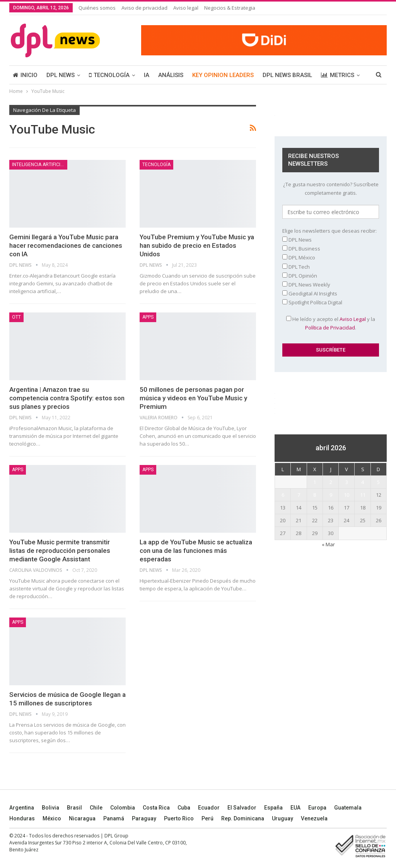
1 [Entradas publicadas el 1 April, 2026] (315, 482)
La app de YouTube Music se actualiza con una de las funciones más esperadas (196, 551)
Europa (317, 808)
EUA (295, 808)
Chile (96, 808)
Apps (148, 317)
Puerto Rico (179, 818)
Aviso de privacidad (144, 8)
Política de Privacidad (330, 328)
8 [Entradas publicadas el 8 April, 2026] (315, 495)
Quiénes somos (97, 8)
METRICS (338, 75)
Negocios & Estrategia (230, 8)
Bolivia (50, 808)
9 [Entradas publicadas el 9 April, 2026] (331, 495)
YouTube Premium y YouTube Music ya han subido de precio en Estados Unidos (197, 245)
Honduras (22, 818)
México (52, 818)
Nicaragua (82, 818)
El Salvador (242, 808)
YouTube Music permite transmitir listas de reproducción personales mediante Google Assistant (60, 551)
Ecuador (209, 808)
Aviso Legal (353, 319)
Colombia (123, 808)
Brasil (74, 808)
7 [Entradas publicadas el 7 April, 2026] (299, 495)
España (273, 808)
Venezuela (314, 818)
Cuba (184, 808)
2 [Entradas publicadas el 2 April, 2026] (331, 482)
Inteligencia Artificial (39, 165)
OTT (16, 317)
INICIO (25, 75)
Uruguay (282, 818)
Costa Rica (156, 808)
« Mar (328, 544)
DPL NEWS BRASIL (287, 75)
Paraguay (144, 818)
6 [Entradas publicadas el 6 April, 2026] (283, 495)
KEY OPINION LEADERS (223, 75)
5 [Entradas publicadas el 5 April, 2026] (378, 482)
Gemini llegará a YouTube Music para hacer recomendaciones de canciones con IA (66, 245)
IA (147, 75)
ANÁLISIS (171, 75)
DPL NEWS (61, 75)
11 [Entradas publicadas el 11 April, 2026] (363, 495)
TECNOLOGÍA (109, 75)
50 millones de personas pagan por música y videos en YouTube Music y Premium (193, 398)
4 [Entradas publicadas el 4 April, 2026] (363, 482)
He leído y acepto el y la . (331, 323)
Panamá (114, 818)
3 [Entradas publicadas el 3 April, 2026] (347, 482)
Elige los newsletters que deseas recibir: (329, 231)
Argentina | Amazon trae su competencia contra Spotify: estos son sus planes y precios (67, 398)
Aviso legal (186, 8)
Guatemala (348, 808)
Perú (207, 818)
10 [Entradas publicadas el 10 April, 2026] (346, 495)
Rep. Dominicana (243, 818)
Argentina (22, 808)
